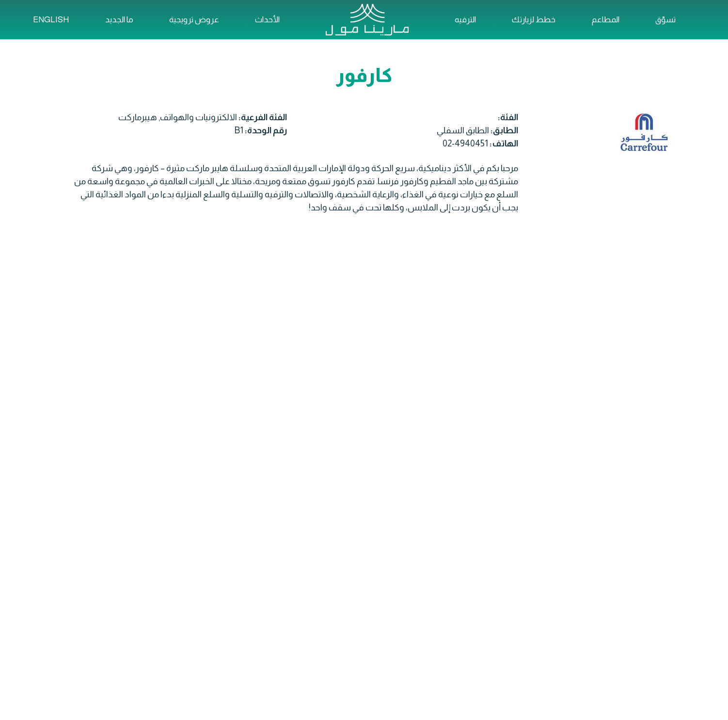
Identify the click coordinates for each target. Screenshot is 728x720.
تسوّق (665, 20)
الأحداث (267, 20)
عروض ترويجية (194, 20)
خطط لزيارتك (534, 20)
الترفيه (465, 20)
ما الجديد (119, 20)
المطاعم (606, 20)
